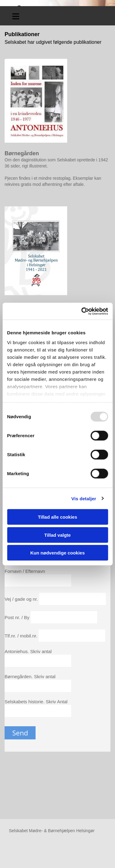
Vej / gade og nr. (22, 599)
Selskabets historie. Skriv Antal (36, 702)
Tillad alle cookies (57, 517)
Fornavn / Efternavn (25, 571)
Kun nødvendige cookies (58, 553)
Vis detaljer (84, 498)
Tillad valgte (57, 535)
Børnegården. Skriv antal (30, 676)
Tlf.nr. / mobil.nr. (22, 636)
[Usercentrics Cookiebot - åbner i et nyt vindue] (82, 311)
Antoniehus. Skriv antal (28, 651)
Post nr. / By (18, 617)
